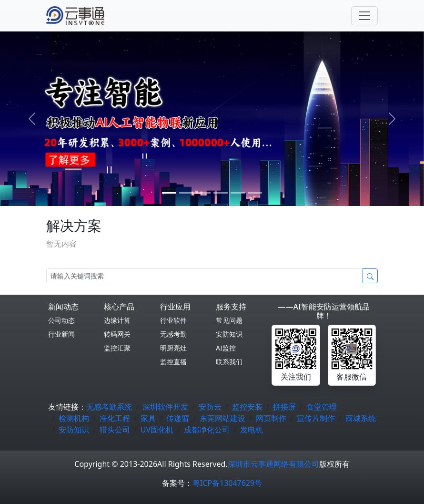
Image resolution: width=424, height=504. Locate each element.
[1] (186, 193)
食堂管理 (322, 407)
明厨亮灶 (173, 348)
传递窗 (178, 418)
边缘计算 (117, 320)
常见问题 (229, 320)
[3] (221, 193)
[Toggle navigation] (364, 16)
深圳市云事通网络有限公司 (273, 464)
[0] (169, 193)
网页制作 (271, 418)
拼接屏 (284, 407)
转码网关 (117, 334)
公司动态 (61, 320)
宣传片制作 (316, 418)
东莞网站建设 (222, 418)
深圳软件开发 (165, 407)
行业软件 (173, 320)
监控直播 (173, 362)
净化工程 (115, 418)
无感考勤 (173, 334)
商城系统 (361, 418)
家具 (148, 418)
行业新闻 (61, 334)
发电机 (252, 430)
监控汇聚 (117, 348)
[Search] (205, 276)
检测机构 (74, 418)
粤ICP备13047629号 (227, 483)
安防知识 (229, 334)
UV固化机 (157, 430)
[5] (255, 193)
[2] (203, 193)
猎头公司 (115, 430)
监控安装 (247, 407)
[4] (238, 193)
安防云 (210, 407)
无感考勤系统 (109, 407)
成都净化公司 (207, 430)
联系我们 (229, 362)
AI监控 (226, 348)
